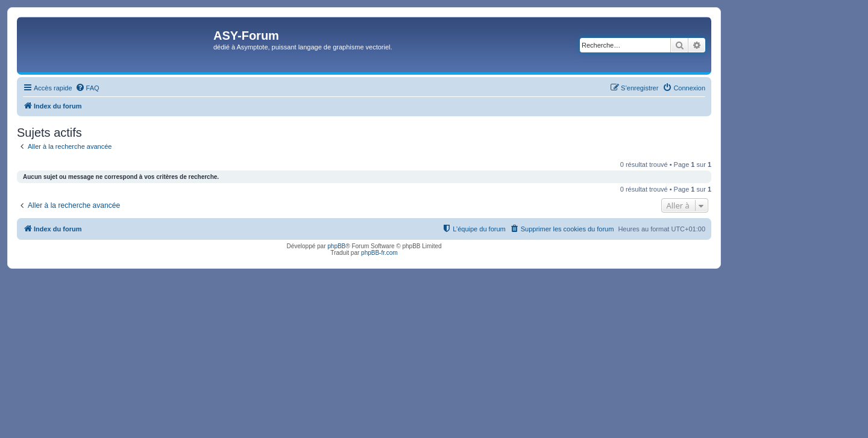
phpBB (336, 246)
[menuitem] (87, 88)
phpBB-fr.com (379, 253)
